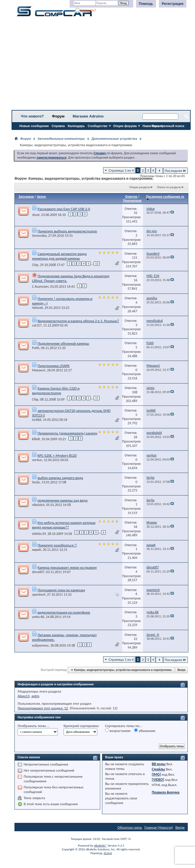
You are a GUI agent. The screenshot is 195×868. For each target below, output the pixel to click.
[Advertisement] (101, 65)
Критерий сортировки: (81, 726)
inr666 (37, 420)
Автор (41, 197)
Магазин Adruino (88, 116)
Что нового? (32, 116)
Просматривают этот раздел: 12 (43, 708)
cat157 (37, 325)
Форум (58, 116)
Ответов (131, 197)
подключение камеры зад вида (63, 500)
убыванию (145, 731)
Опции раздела (140, 187)
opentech (39, 594)
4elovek (38, 308)
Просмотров (132, 201)
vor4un (37, 460)
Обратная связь (130, 827)
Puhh (36, 348)
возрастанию (118, 731)
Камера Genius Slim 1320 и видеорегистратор (56, 391)
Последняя (175, 171)
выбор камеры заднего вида (60, 478)
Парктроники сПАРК (54, 366)
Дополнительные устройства (114, 138)
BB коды (159, 764)
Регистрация (173, 4)
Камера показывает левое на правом (67, 567)
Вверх (181, 670)
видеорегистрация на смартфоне (64, 612)
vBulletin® (100, 846)
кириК (37, 550)
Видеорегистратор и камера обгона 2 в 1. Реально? (78, 321)
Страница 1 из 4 (121, 170)
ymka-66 (38, 617)
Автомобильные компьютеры (61, 138)
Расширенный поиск (168, 126)
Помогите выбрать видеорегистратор (67, 231)
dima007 (38, 572)
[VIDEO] (158, 780)
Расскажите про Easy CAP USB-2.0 (64, 209)
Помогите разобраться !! (57, 545)
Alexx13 (24, 696)
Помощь (146, 4)
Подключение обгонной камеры (63, 343)
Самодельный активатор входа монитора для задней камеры (59, 256)
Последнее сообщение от (165, 198)
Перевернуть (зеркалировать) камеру (67, 433)
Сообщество (98, 126)
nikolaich (38, 505)
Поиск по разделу (169, 187)
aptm (35, 696)
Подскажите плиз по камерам (61, 590)
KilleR (36, 439)
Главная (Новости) (159, 827)
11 (97, 398)
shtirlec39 (39, 534)
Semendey (39, 236)
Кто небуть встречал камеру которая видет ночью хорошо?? (64, 525)
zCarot (108, 853)
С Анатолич (40, 287)
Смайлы (158, 769)
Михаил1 (39, 370)
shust (36, 215)
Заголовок (26, 197)
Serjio (36, 482)
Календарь (76, 126)
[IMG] (156, 774)
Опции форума (125, 126)
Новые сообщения (34, 126)
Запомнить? (86, 10)
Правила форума (166, 792)
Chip (35, 265)
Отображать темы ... (34, 726)
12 (97, 264)
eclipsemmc (40, 645)
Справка (58, 126)
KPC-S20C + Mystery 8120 (57, 455)
